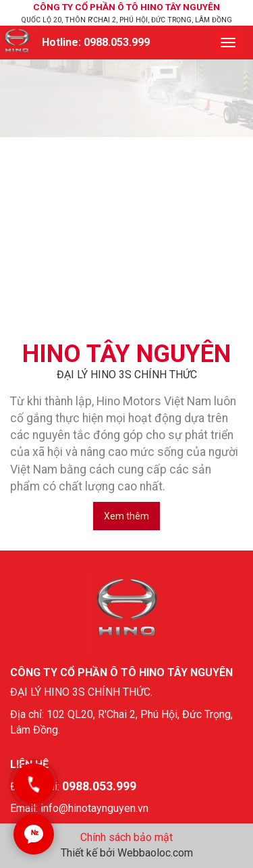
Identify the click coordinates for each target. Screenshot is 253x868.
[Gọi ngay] (34, 784)
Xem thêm (126, 516)
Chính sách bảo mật (126, 837)
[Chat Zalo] (34, 834)
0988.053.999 (117, 42)
